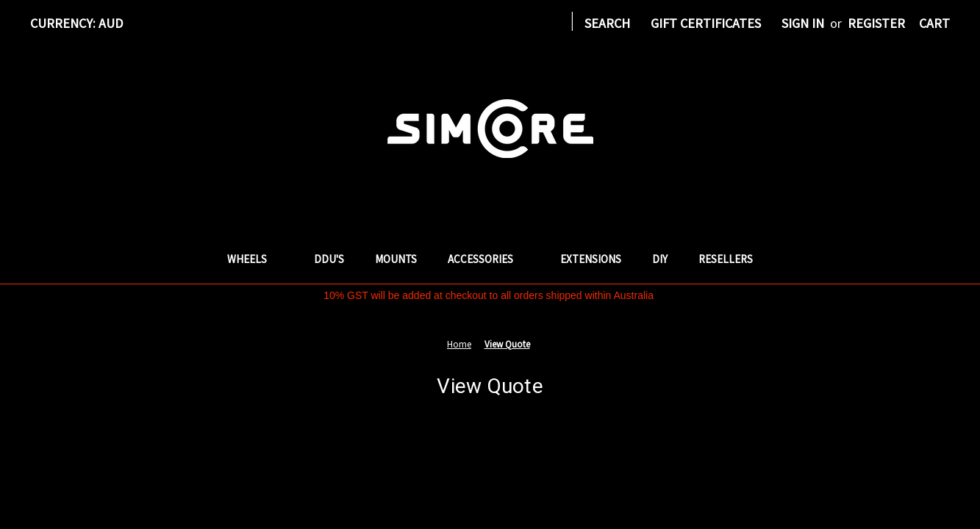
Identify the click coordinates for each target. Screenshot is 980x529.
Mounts (396, 259)
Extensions (591, 259)
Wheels (255, 259)
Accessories (489, 259)
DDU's (329, 259)
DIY (660, 259)
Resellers (726, 259)
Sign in (803, 23)
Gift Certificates (706, 23)
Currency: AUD (82, 23)
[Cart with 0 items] (934, 23)
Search (607, 23)
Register (876, 23)
